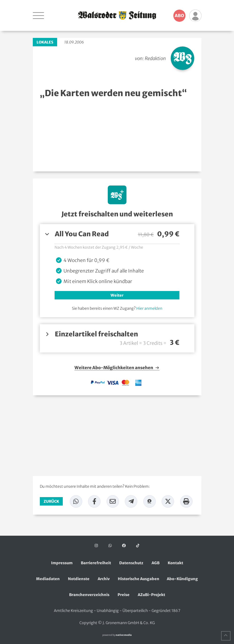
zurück (51, 501)
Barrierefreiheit (96, 563)
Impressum (62, 563)
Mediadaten (48, 579)
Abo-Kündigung (182, 579)
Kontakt (175, 563)
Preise (124, 595)
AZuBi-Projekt (151, 595)
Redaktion (155, 58)
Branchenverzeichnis (89, 595)
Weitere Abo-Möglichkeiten (117, 368)
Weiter (117, 295)
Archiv (104, 579)
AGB (156, 563)
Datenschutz (131, 563)
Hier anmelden (149, 308)
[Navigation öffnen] (38, 15)
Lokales (45, 42)
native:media (124, 635)
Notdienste (79, 579)
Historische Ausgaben (139, 579)
